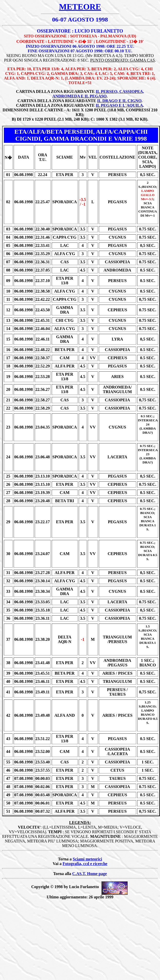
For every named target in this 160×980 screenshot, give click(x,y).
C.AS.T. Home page (90, 874)
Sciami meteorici (87, 859)
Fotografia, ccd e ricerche (85, 864)
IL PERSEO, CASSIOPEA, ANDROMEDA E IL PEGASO (98, 94)
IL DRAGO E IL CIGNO (119, 101)
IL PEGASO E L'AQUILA (119, 105)
